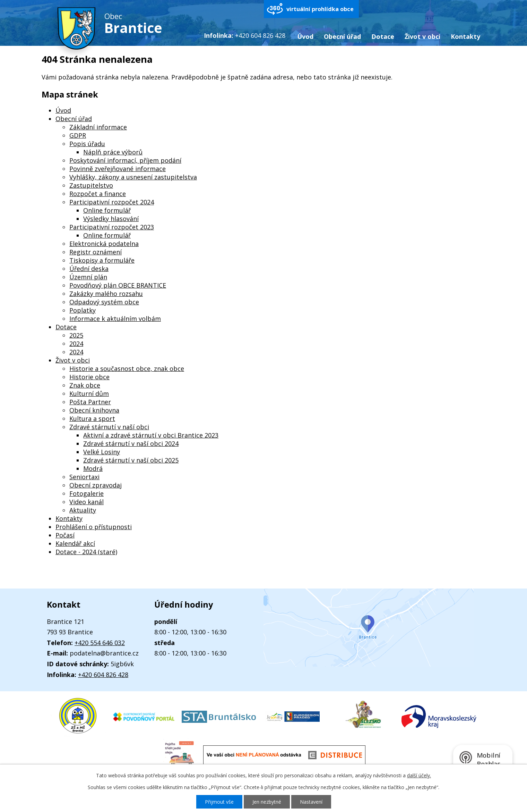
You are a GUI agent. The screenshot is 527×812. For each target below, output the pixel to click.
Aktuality (83, 510)
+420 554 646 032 (100, 643)
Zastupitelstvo (91, 185)
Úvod (305, 36)
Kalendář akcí (75, 543)
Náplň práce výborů (113, 152)
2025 (76, 335)
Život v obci (422, 36)
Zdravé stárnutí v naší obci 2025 (131, 460)
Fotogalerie (87, 493)
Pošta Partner (90, 402)
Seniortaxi (84, 477)
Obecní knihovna (94, 410)
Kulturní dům (89, 394)
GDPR (78, 135)
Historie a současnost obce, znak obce (127, 369)
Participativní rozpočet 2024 (112, 202)
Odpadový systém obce (104, 302)
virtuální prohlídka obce (320, 9)
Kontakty (465, 36)
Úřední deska (89, 269)
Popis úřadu (87, 144)
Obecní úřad (342, 36)
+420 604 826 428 (103, 675)
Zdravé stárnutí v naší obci (109, 427)
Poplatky (83, 310)
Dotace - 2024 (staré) (86, 552)
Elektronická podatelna (104, 244)
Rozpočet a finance (98, 194)
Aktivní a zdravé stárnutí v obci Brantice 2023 (151, 435)
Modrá (93, 468)
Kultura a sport (92, 418)
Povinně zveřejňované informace (118, 169)
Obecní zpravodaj (96, 485)
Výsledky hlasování (111, 219)
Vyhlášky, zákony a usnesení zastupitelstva (133, 177)
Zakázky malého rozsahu (106, 294)
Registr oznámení (96, 252)
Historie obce (89, 377)
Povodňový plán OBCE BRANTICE (118, 285)
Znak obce (85, 385)
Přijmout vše (219, 802)
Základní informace (98, 127)
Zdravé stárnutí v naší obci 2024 (131, 443)
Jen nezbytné (267, 802)
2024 (76, 344)
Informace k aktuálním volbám (115, 319)
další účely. (419, 775)
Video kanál (87, 502)
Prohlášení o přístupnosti (94, 527)
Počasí (65, 535)
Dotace (383, 36)
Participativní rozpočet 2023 (112, 227)
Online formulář (107, 210)
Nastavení (311, 802)
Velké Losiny (102, 452)
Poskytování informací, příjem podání (125, 160)
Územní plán (88, 277)
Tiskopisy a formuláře (102, 260)
